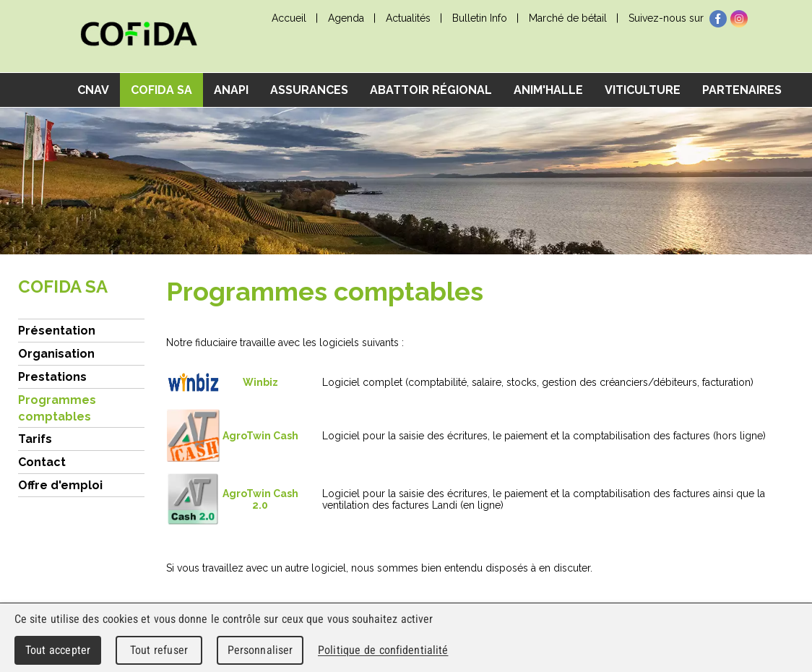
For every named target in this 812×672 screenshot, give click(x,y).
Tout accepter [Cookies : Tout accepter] (58, 650)
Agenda (346, 18)
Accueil (289, 18)
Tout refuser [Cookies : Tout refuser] (159, 650)
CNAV (93, 90)
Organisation (56, 354)
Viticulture (643, 90)
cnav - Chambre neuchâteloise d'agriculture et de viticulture (139, 36)
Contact (42, 462)
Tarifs (35, 439)
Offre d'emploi (60, 485)
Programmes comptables (57, 408)
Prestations (52, 377)
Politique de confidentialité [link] (383, 650)
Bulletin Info (480, 18)
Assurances (309, 90)
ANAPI (231, 90)
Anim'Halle (548, 90)
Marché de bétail (568, 18)
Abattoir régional (431, 90)
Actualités (408, 18)
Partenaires (742, 90)
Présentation (57, 331)
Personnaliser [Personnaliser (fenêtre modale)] (260, 650)
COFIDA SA (161, 90)
